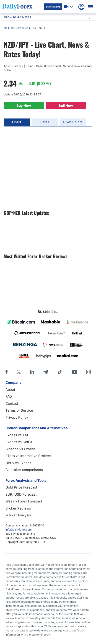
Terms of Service (19, 410)
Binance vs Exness (21, 449)
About (10, 390)
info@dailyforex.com (18, 530)
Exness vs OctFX (19, 442)
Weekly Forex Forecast (24, 501)
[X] (19, 372)
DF (5, 28)
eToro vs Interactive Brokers (28, 456)
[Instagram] (88, 372)
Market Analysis (18, 515)
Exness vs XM (17, 435)
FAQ (9, 396)
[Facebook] (6, 372)
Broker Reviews (18, 508)
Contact (12, 403)
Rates (45, 122)
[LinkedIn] (32, 372)
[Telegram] (45, 372)
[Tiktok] (60, 372)
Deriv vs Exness (18, 463)
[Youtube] (74, 372)
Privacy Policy (17, 417)
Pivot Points (73, 122)
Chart (17, 122)
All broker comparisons (24, 470)
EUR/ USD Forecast (21, 494)
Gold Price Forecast (21, 487)
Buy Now (24, 106)
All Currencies (19, 28)
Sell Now (66, 106)
